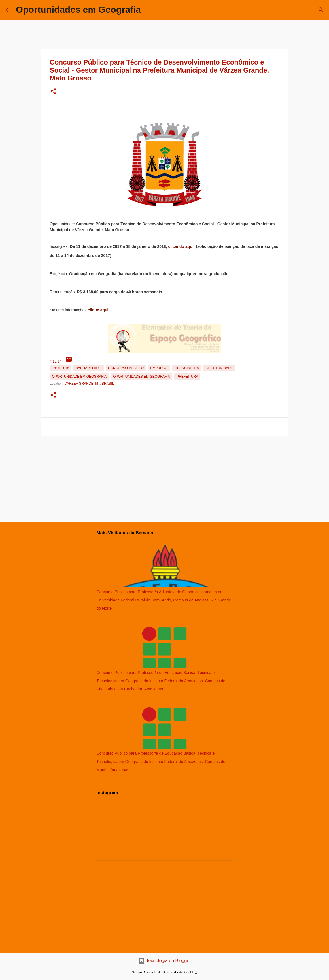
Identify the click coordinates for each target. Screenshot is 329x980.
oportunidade (219, 368)
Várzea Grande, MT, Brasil (89, 384)
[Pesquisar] (321, 10)
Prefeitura (187, 377)
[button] (53, 92)
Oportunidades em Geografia (78, 10)
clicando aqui (181, 246)
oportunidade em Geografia (79, 377)
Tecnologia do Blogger (164, 961)
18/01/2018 (61, 368)
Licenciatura (187, 368)
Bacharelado (89, 368)
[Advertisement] (165, 478)
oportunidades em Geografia (141, 377)
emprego (159, 368)
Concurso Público (126, 368)
